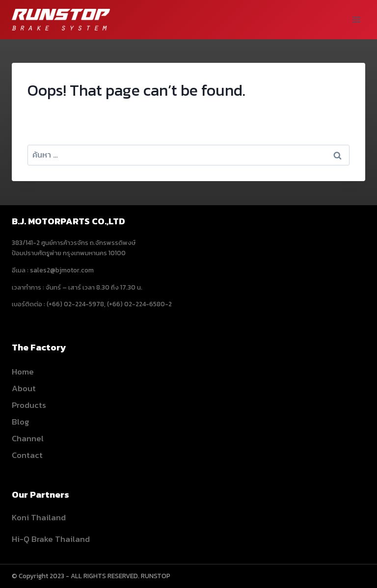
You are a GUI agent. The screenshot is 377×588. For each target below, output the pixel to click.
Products (29, 405)
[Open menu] (356, 19)
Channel (28, 438)
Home (23, 372)
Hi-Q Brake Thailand (51, 539)
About (24, 388)
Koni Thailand (39, 517)
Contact (27, 455)
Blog (21, 422)
